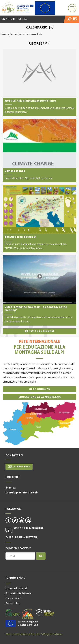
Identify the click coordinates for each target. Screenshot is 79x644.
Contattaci (21, 467)
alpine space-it (22, 623)
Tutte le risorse (42, 331)
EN (3, 19)
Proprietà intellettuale (18, 594)
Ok (41, 556)
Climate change (39, 151)
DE (20, 19)
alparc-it (12, 613)
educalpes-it (28, 614)
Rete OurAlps (40, 389)
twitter (15, 520)
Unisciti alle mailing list (29, 528)
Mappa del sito (14, 599)
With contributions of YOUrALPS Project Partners (34, 634)
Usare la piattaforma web (22, 493)
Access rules (12, 604)
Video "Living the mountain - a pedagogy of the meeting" (39, 290)
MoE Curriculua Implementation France (39, 82)
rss (28, 520)
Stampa (11, 488)
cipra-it (45, 612)
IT (14, 19)
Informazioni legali (16, 589)
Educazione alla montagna (40, 397)
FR (9, 19)
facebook (8, 520)
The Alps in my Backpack (39, 219)
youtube (21, 520)
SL (26, 19)
